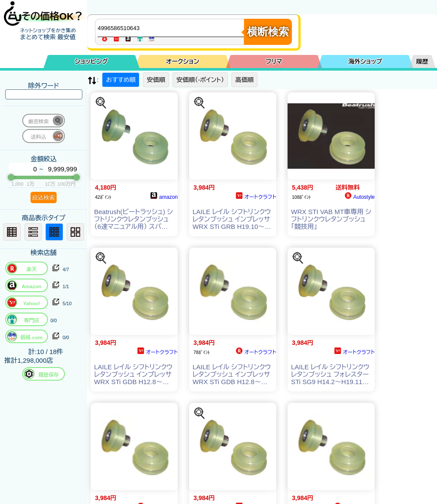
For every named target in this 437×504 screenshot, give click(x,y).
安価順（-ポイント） (200, 80)
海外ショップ (365, 61)
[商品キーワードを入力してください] (172, 28)
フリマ (274, 61)
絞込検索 (44, 197)
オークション (183, 61)
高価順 (244, 80)
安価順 (156, 80)
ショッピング (91, 61)
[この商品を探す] (101, 103)
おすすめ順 (121, 80)
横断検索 (268, 32)
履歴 (422, 61)
